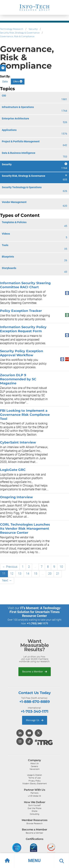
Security (33, 29)
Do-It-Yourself (34, 805)
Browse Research (34, 823)
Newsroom (35, 769)
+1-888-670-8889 (34, 702)
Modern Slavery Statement (35, 784)
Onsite (34, 811)
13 (20, 574)
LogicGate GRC (13, 470)
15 (36, 574)
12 (12, 574)
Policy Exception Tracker (21, 311)
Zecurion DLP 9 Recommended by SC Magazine (18, 379)
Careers (34, 766)
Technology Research (12, 29)
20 (50, 574)
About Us (34, 763)
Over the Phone (34, 808)
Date (5, 82)
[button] (34, 861)
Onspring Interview (16, 497)
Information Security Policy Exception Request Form (23, 329)
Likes (18, 81)
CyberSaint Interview (18, 442)
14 (28, 574)
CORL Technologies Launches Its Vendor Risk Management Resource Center (25, 528)
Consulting (34, 814)
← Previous (10, 567)
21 (58, 574)
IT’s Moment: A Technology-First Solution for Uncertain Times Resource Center (36, 612)
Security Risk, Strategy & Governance (20, 33)
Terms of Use (34, 778)
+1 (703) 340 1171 (38, 623)
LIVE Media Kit (34, 796)
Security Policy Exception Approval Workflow (22, 353)
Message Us (35, 720)
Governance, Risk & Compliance (17, 36)
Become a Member (35, 672)
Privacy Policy (35, 781)
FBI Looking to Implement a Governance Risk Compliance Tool (25, 415)
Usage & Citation (34, 775)
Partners (34, 793)
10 (61, 567)
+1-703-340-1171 (34, 711)
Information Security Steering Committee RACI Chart (25, 285)
